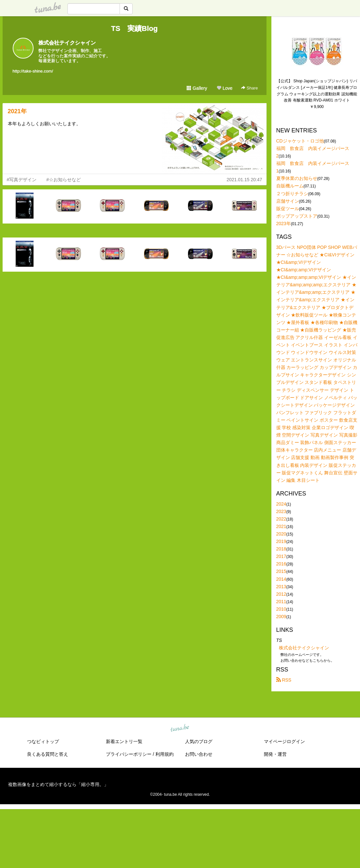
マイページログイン (284, 741)
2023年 (284, 224)
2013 (281, 587)
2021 (281, 526)
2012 (281, 594)
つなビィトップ (43, 741)
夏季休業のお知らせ (297, 178)
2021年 (17, 111)
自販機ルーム (290, 186)
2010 (281, 609)
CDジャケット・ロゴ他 (300, 141)
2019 (281, 541)
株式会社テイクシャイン (67, 43)
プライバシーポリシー (129, 754)
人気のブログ (199, 741)
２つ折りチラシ (292, 194)
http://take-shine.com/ (33, 71)
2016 (281, 564)
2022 (281, 519)
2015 (281, 571)
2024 (281, 504)
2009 (281, 617)
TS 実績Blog (134, 28)
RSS (284, 680)
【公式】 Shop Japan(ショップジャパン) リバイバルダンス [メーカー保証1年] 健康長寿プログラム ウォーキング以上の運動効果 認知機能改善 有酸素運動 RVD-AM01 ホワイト (317, 91)
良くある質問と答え (48, 754)
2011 (281, 602)
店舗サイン (288, 201)
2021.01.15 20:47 (245, 180)
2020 (281, 534)
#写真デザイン (22, 180)
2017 (281, 556)
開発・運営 (275, 754)
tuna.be (180, 728)
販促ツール (288, 209)
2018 (281, 549)
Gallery (197, 88)
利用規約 (165, 754)
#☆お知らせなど (64, 180)
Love (224, 88)
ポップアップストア (297, 216)
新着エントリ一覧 (124, 741)
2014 (281, 579)
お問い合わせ (199, 754)
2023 (281, 511)
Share (249, 88)
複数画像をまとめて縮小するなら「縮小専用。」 (58, 784)
